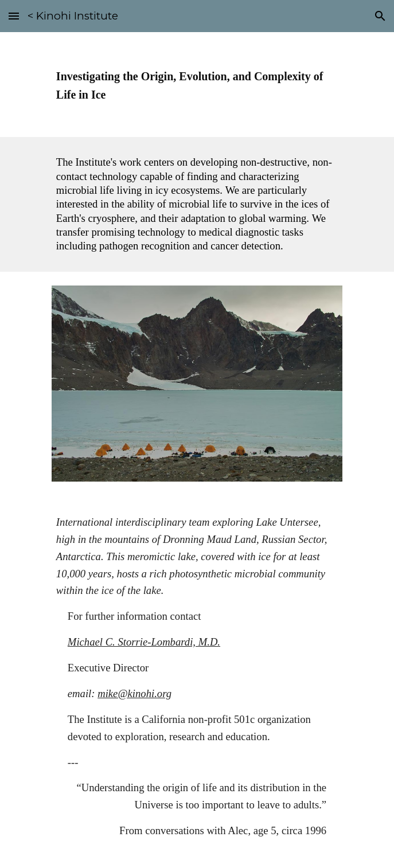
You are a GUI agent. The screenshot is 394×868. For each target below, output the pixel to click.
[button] (14, 16)
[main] (197, 85)
